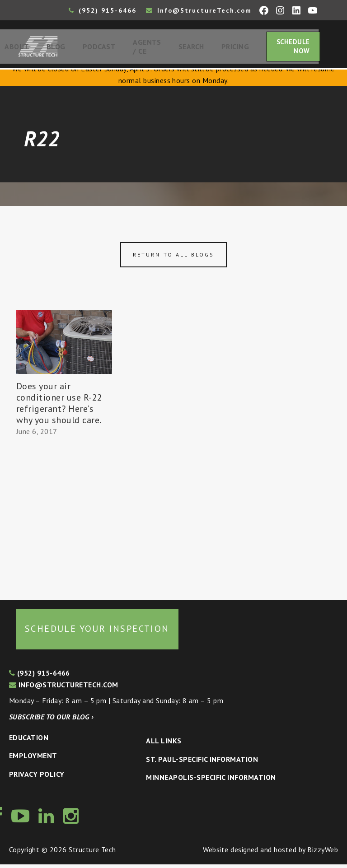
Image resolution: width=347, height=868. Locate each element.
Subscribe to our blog (51, 720)
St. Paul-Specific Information (202, 762)
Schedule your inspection (97, 632)
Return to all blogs (173, 258)
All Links (164, 744)
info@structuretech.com (64, 688)
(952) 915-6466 (103, 10)
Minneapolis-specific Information (211, 781)
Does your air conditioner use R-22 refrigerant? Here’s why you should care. (59, 407)
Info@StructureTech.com (199, 10)
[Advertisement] (64, 518)
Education (29, 741)
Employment (33, 759)
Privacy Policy (37, 778)
